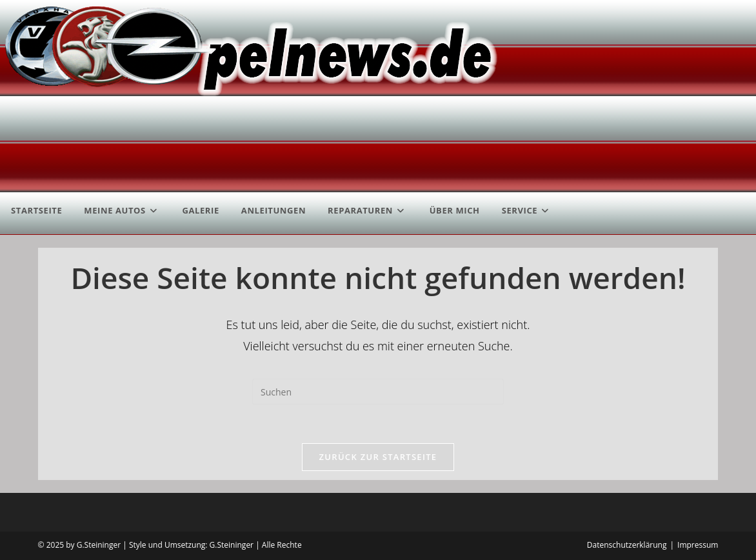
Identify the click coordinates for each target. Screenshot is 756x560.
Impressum (698, 545)
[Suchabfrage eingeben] (378, 392)
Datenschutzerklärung (627, 545)
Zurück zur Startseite (378, 457)
